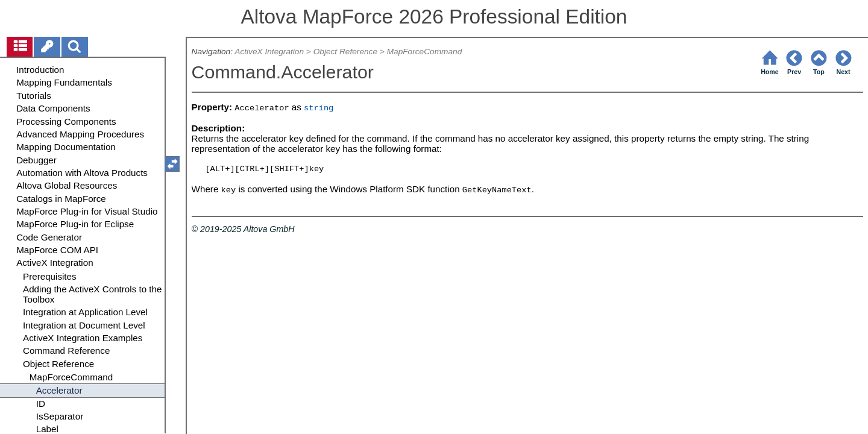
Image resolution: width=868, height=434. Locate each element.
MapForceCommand (425, 52)
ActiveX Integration (269, 52)
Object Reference (345, 52)
